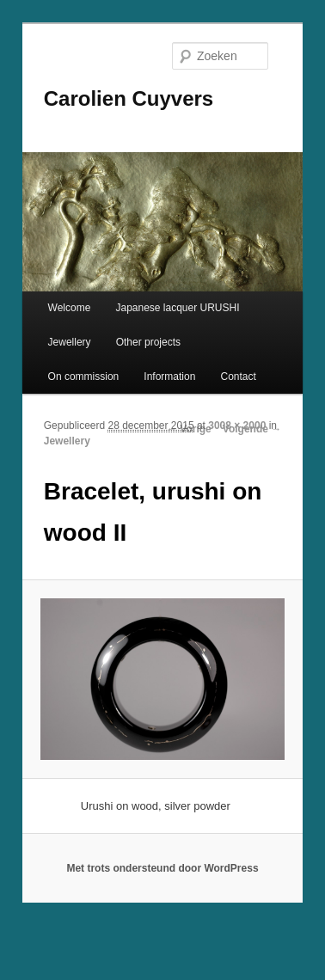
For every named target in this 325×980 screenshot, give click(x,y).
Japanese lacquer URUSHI (177, 308)
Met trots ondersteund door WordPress (162, 868)
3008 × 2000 (237, 426)
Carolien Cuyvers (129, 98)
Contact (238, 377)
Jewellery (70, 342)
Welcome (70, 308)
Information (169, 377)
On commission (84, 377)
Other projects (148, 342)
